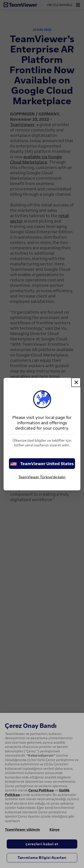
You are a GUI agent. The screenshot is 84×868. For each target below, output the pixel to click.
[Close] (76, 382)
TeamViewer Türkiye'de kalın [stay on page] (42, 477)
